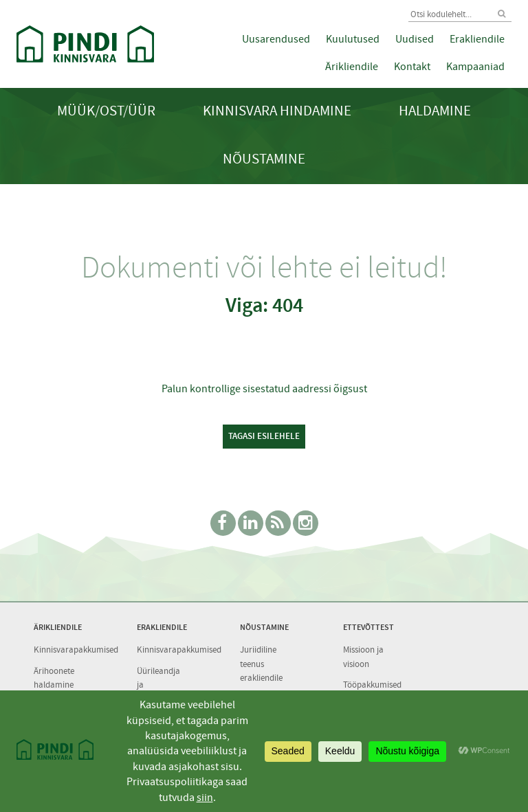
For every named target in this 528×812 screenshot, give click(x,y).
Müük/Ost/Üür (106, 111)
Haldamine (435, 111)
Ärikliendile (352, 67)
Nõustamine (264, 159)
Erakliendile (477, 39)
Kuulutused (353, 39)
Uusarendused (276, 39)
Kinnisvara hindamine (277, 111)
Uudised (415, 39)
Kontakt (412, 67)
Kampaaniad (475, 67)
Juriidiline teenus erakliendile (261, 664)
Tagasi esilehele (264, 436)
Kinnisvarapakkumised (76, 650)
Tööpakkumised (372, 685)
